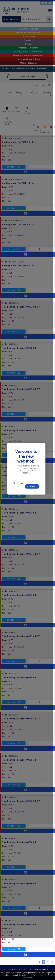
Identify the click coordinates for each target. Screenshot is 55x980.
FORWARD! (34, 508)
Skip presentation (21, 504)
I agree (41, 975)
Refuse (51, 975)
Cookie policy (27, 977)
